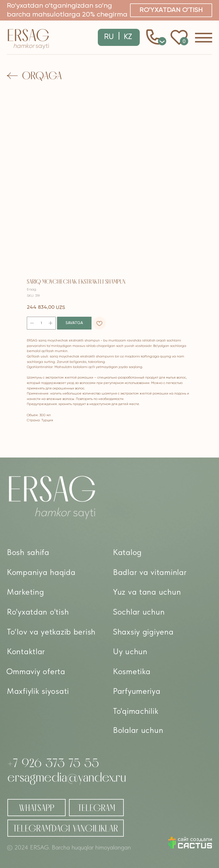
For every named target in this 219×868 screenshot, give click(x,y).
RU (109, 37)
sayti (31, 46)
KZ (128, 37)
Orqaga (42, 75)
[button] (171, 10)
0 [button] (162, 41)
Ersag (28, 35)
